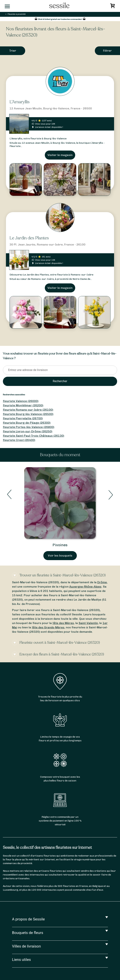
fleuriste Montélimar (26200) (23, 405)
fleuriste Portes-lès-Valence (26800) (29, 427)
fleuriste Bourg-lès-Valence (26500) (28, 414)
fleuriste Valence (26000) (21, 401)
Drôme (102, 582)
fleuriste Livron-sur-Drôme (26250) (28, 431)
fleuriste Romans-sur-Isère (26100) (28, 410)
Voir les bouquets (60, 556)
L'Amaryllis (20, 102)
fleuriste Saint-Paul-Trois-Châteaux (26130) (34, 436)
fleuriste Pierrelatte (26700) (23, 418)
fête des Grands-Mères (48, 627)
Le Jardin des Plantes (29, 238)
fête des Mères (63, 623)
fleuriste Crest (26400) (19, 440)
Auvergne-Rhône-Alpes (85, 587)
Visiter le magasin (60, 155)
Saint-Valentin (88, 623)
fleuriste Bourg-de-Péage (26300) (27, 423)
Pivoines (60, 545)
